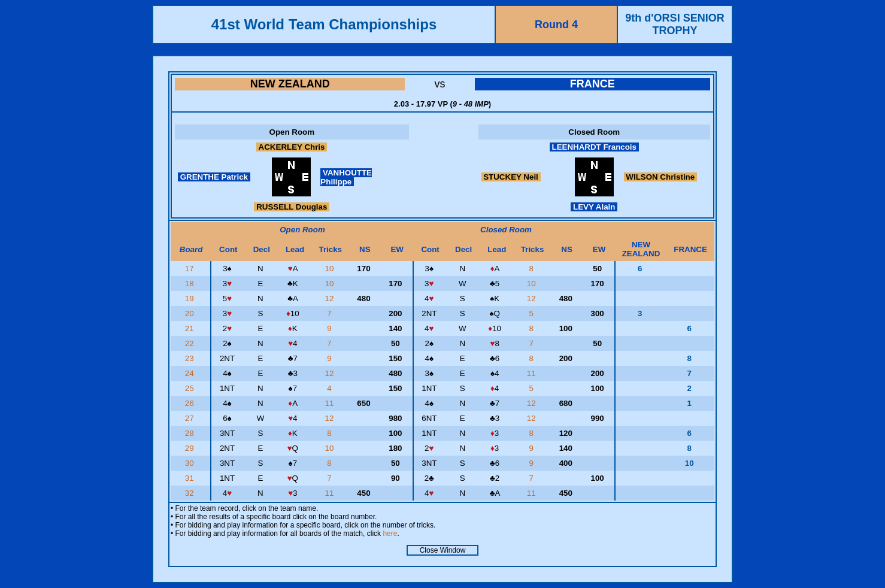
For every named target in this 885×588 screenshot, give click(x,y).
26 (191, 403)
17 (191, 269)
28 (191, 433)
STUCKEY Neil (511, 177)
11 (533, 373)
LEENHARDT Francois (594, 147)
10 (331, 269)
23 (191, 358)
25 (191, 388)
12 (331, 298)
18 (191, 284)
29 (191, 448)
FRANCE (592, 84)
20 (191, 313)
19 (191, 298)
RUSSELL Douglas (292, 207)
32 (191, 493)
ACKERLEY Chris (292, 147)
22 (191, 343)
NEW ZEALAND (290, 84)
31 (191, 478)
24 (191, 373)
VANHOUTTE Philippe (346, 177)
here (390, 534)
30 (191, 463)
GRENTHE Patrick (214, 177)
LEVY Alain (594, 207)
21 (191, 328)
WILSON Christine (660, 177)
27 (191, 418)
